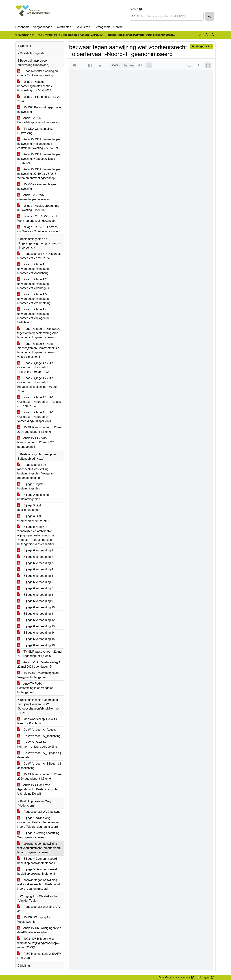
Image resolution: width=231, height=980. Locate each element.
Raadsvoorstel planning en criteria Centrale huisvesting (38, 73)
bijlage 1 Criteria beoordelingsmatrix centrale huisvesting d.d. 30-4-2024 (35, 86)
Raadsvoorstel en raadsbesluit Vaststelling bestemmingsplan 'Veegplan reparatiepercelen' (35, 471)
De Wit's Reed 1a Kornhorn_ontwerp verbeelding (37, 744)
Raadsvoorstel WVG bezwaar (39, 812)
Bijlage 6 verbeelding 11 (36, 614)
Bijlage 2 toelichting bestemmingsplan (33, 497)
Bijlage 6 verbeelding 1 (35, 550)
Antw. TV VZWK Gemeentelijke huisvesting (34, 197)
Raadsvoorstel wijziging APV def (39, 909)
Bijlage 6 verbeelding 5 (35, 576)
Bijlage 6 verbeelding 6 (35, 582)
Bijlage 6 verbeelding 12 (36, 620)
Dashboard (22, 27)
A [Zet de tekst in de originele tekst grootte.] (200, 35)
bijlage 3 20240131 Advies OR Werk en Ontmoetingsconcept (39, 229)
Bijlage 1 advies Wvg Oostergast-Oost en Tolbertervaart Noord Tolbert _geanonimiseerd (39, 822)
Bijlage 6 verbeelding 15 (36, 639)
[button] (210, 16)
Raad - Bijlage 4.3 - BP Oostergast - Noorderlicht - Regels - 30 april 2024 (39, 402)
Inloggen (207, 977)
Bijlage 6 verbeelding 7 (35, 588)
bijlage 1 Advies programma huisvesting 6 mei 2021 (38, 208)
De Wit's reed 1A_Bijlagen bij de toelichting (39, 766)
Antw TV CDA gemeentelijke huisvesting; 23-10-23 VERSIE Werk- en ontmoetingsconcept (39, 174)
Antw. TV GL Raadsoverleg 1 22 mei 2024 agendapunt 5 (39, 664)
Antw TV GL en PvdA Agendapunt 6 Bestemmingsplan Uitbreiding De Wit (38, 789)
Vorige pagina (202, 46)
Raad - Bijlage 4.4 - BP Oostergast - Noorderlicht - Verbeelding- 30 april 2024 (35, 417)
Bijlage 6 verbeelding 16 (36, 645)
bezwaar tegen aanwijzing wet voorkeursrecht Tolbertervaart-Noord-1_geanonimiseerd (39, 848)
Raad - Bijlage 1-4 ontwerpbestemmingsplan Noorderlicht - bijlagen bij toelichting (34, 316)
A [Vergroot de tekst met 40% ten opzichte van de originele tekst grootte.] (213, 35)
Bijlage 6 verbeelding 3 (35, 563)
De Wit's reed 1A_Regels (37, 730)
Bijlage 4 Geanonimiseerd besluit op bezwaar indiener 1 (37, 861)
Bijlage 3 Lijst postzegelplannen (29, 508)
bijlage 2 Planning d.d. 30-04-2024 (39, 99)
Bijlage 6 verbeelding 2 (35, 557)
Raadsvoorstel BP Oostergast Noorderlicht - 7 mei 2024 (39, 256)
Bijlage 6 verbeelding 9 (35, 601)
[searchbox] (167, 16)
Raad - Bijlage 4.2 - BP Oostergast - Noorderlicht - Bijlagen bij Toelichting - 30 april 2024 (38, 385)
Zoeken (134, 9)
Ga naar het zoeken (0, 2)
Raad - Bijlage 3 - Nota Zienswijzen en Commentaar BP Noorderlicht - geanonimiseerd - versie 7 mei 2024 (38, 350)
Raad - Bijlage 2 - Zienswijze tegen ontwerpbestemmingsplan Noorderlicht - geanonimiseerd (39, 333)
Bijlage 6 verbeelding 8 (35, 595)
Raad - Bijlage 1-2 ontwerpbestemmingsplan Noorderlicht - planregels (34, 284)
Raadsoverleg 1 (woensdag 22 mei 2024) (84, 35)
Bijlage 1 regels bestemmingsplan (30, 486)
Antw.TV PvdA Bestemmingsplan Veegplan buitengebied (35, 688)
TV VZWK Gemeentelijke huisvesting (37, 187)
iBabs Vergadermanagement (176, 977)
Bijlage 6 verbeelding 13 (36, 626)
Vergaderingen (43, 27)
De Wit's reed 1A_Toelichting (39, 736)
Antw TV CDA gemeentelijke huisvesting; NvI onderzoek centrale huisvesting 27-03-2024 (39, 144)
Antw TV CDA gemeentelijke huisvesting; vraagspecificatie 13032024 (39, 159)
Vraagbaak (103, 27)
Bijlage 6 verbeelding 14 (36, 633)
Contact (118, 27)
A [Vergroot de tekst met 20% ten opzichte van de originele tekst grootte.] (207, 35)
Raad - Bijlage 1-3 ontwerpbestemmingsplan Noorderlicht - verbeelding (34, 299)
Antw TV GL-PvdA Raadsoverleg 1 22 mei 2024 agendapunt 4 (36, 442)
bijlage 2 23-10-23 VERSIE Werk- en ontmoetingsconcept (38, 219)
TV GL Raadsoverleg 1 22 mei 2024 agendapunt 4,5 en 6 (40, 430)
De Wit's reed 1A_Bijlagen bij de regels (39, 755)
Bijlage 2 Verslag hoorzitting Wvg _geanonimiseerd (38, 835)
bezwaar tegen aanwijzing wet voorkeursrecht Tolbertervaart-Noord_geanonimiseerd (39, 884)
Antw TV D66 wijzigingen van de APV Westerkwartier (39, 930)
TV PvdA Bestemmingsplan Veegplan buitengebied (38, 675)
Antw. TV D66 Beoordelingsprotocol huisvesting (39, 120)
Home (39, 35)
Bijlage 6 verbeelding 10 (36, 607)
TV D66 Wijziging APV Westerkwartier (35, 920)
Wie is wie (83, 27)
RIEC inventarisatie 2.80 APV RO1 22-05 (39, 956)
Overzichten (63, 27)
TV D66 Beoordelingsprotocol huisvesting (39, 110)
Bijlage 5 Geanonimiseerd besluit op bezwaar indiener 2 (37, 872)
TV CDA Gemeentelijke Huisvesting (35, 131)
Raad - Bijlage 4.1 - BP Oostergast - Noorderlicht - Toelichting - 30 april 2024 (35, 367)
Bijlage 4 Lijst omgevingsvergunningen (33, 518)
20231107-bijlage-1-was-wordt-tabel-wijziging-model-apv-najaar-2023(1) (38, 943)
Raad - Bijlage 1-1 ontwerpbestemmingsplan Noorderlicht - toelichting (34, 269)
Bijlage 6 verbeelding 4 (35, 569)
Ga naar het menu (1, 2)
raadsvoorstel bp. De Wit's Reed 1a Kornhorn (37, 721)
